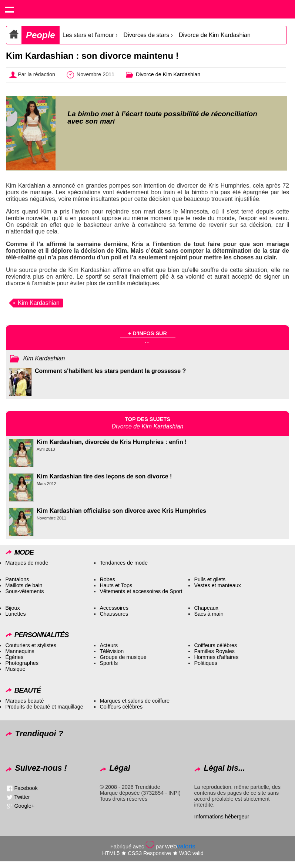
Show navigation (9, 9)
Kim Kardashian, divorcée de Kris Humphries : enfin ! (112, 442)
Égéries (14, 657)
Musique (15, 669)
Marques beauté (24, 701)
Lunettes (15, 614)
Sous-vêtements (24, 591)
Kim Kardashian (39, 303)
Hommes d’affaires (216, 657)
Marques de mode (27, 563)
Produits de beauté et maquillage (44, 707)
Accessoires (114, 608)
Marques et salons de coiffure (135, 701)
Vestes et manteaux (217, 585)
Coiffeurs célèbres (215, 645)
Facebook (26, 788)
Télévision (112, 651)
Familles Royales (214, 651)
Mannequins (20, 651)
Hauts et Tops (116, 585)
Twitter (22, 797)
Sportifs (109, 663)
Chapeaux (206, 608)
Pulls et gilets (210, 579)
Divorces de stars (147, 35)
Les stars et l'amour (88, 35)
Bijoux (12, 608)
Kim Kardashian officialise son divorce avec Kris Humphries (121, 511)
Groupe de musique (123, 657)
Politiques (205, 663)
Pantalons (17, 579)
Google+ (24, 806)
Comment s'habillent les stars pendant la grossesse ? (110, 371)
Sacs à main (209, 614)
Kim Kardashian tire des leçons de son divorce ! (104, 476)
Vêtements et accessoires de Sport (141, 591)
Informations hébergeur (222, 817)
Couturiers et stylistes (31, 645)
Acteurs (109, 645)
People (41, 35)
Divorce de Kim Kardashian (215, 35)
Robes (107, 579)
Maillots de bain (24, 585)
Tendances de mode (124, 563)
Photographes (22, 663)
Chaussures (114, 614)
